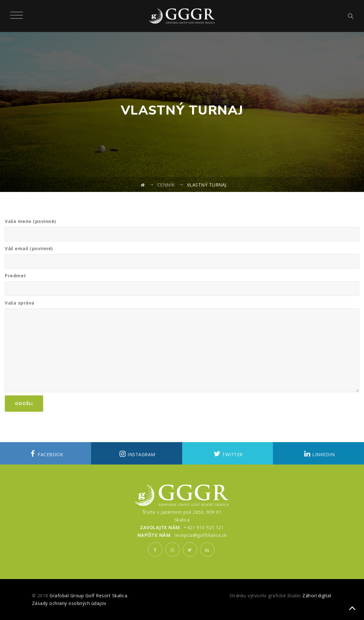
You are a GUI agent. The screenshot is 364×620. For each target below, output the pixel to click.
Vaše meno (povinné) (182, 230)
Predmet (182, 284)
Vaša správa (182, 346)
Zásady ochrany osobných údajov (69, 603)
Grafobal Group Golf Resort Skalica (88, 596)
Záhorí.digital (317, 596)
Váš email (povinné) (182, 257)
